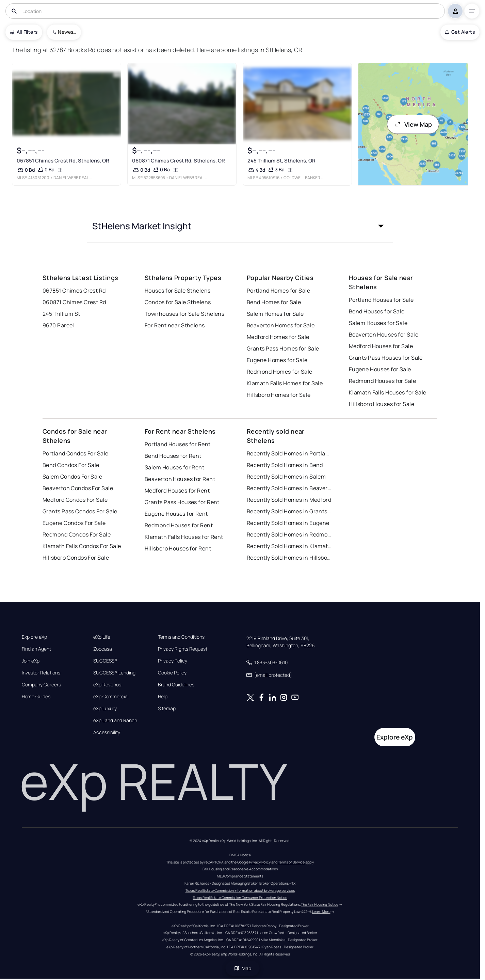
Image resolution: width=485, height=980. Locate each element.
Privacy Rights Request (183, 649)
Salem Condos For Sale (72, 477)
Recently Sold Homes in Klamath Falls (289, 546)
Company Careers (41, 685)
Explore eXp (34, 637)
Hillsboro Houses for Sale (382, 404)
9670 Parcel (58, 325)
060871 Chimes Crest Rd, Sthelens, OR (179, 161)
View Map (413, 124)
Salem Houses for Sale (378, 323)
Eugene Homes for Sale (277, 360)
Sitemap (167, 709)
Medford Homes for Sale (278, 337)
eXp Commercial (111, 697)
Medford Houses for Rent (177, 491)
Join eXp (31, 661)
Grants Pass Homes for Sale (283, 348)
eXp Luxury (105, 709)
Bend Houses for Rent (173, 456)
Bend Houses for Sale (377, 311)
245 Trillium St (61, 314)
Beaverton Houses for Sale (384, 335)
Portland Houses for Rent (178, 444)
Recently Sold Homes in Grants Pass (289, 511)
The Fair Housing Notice (320, 904)
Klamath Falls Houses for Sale (388, 392)
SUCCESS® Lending (114, 673)
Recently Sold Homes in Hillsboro (289, 558)
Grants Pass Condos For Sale (80, 511)
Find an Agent (36, 649)
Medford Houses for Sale (381, 346)
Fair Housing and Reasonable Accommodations (240, 869)
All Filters (24, 32)
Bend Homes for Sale (274, 302)
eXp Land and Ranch (115, 720)
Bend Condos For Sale (71, 465)
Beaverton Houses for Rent (180, 479)
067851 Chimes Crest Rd (74, 291)
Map (243, 968)
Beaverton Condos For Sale (78, 488)
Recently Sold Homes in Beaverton (289, 488)
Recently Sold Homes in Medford (289, 500)
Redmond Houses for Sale (382, 381)
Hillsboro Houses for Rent (178, 548)
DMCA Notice (240, 855)
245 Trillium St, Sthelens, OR (281, 161)
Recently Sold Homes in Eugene (288, 523)
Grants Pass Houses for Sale (386, 358)
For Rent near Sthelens (175, 325)
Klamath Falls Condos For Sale (82, 546)
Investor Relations (41, 673)
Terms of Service (291, 862)
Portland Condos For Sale (76, 453)
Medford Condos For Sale (75, 500)
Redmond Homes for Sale (280, 372)
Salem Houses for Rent (174, 467)
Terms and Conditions (181, 637)
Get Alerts (460, 32)
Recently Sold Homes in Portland (289, 453)
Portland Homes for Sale (278, 291)
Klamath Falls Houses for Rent (184, 537)
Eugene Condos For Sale (74, 523)
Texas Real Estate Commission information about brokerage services (240, 890)
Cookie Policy (172, 673)
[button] (240, 226)
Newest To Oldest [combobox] (67, 32)
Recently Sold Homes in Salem (286, 477)
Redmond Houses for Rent (179, 525)
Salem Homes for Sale (275, 314)
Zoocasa (103, 649)
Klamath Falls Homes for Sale (285, 383)
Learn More (321, 912)
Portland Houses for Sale (381, 300)
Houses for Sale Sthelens (178, 291)
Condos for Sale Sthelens (178, 302)
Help (163, 697)
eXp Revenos (107, 685)
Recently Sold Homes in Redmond (289, 534)
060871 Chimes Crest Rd (74, 302)
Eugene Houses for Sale (380, 369)
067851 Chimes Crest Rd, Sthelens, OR (63, 161)
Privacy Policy (173, 661)
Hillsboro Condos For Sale (76, 558)
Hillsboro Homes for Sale (279, 395)
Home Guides (36, 697)
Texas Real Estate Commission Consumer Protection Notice (240, 898)
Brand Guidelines (176, 685)
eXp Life (102, 637)
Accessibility (107, 732)
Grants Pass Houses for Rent (182, 502)
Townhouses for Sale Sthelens (184, 314)
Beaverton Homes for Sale (281, 325)
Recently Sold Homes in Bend (285, 465)
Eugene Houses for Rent (176, 514)
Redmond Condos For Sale (77, 534)
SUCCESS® (105, 661)
